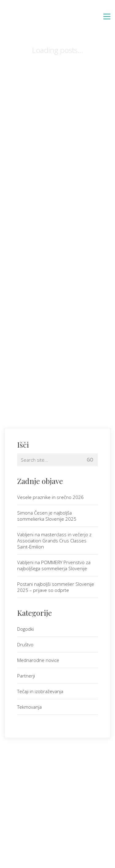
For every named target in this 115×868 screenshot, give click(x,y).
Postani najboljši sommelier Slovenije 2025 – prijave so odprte (56, 587)
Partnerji (26, 676)
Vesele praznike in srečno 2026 (50, 497)
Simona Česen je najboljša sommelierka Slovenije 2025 (47, 516)
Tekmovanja (29, 707)
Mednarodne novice (38, 660)
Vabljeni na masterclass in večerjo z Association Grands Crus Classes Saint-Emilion (54, 541)
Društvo (25, 645)
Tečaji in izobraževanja (40, 691)
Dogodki (25, 629)
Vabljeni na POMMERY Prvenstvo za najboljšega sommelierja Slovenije (54, 565)
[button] (107, 17)
